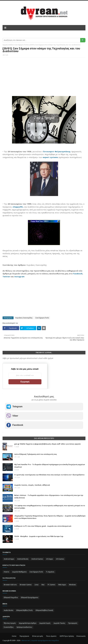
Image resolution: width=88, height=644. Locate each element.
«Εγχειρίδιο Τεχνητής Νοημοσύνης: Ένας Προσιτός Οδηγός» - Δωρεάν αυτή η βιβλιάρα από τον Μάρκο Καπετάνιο (50, 517)
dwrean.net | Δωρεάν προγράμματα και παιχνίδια (40, 640)
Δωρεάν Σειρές (45, 623)
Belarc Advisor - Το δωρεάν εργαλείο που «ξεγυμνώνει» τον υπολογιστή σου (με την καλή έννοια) (49, 497)
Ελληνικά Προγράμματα (30, 597)
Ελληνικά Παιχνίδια (11, 597)
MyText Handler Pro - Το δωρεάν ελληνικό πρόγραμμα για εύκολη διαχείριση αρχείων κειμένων (50, 466)
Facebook (78, 274)
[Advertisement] (44, 78)
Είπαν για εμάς (38, 636)
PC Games (51, 585)
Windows (72, 585)
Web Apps (62, 585)
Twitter (6, 276)
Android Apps (9, 559)
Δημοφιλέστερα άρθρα (28, 623)
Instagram (19, 276)
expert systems (50, 157)
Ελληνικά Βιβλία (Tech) (24, 610)
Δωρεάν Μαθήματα (19, 572)
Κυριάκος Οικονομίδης (24, 318)
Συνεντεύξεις (9, 627)
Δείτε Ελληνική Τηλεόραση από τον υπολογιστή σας (36, 454)
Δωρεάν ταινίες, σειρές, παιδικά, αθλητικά (32, 485)
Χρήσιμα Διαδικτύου (24, 627)
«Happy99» (18, 207)
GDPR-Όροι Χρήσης (67, 636)
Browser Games (26, 585)
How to (6, 572)
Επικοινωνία (81, 636)
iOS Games (60, 559)
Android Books (23, 559)
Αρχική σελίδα (8, 45)
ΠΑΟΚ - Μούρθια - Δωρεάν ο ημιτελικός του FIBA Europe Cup (39, 536)
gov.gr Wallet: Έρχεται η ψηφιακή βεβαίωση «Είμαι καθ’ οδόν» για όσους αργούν (48, 444)
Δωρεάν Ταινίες (59, 623)
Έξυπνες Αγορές (10, 623)
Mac (43, 585)
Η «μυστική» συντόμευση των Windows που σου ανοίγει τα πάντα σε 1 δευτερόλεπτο (49, 475)
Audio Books (9, 610)
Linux (37, 585)
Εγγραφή (25, 382)
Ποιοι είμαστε (51, 636)
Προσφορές (73, 623)
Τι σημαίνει (50, 572)
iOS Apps (49, 559)
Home (14, 636)
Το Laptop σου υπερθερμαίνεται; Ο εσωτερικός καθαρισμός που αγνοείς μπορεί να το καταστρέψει (50, 507)
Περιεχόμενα (24, 636)
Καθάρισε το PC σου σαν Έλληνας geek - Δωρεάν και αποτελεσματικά (43, 526)
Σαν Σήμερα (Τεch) (21, 45)
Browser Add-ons (10, 585)
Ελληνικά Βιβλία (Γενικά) (44, 610)
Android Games (37, 559)
